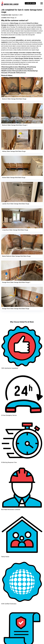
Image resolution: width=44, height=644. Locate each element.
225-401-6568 (30, 3)
